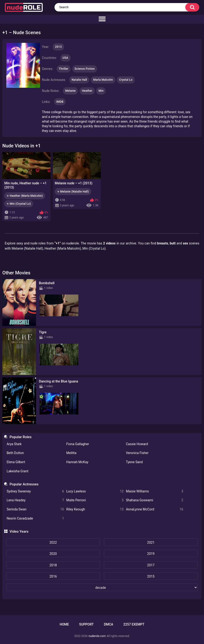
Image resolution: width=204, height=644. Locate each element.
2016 (53, 576)
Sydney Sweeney (35, 491)
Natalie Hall (79, 80)
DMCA (109, 624)
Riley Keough (95, 509)
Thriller (64, 69)
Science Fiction (85, 69)
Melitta (71, 453)
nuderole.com (97, 636)
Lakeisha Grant (17, 471)
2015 (151, 576)
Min (101, 91)
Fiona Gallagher (78, 444)
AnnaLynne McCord (155, 509)
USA (66, 58)
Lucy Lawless (95, 491)
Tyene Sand (134, 462)
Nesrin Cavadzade (35, 518)
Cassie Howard (137, 444)
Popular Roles (21, 437)
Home (64, 624)
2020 (53, 554)
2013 (58, 47)
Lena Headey (35, 500)
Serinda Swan (35, 509)
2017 (151, 565)
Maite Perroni (95, 500)
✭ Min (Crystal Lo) (19, 204)
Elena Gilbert (16, 462)
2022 (53, 542)
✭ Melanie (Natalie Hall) (73, 192)
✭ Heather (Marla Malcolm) (25, 196)
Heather (87, 91)
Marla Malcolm (103, 80)
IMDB (60, 102)
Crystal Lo (126, 80)
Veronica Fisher (137, 453)
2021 (151, 542)
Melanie (71, 91)
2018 (53, 565)
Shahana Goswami (155, 500)
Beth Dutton (15, 453)
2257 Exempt (134, 624)
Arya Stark (14, 444)
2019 (151, 554)
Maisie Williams (155, 491)
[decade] (102, 587)
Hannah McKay (77, 462)
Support (86, 624)
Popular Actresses (24, 484)
